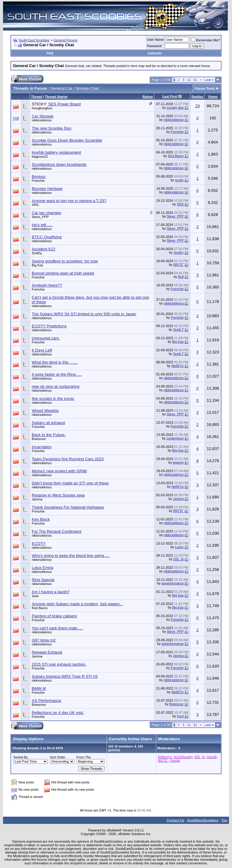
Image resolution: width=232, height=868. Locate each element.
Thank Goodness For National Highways (68, 507)
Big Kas (37, 265)
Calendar (155, 53)
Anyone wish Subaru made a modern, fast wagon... (77, 604)
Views (213, 97)
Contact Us (176, 820)
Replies (197, 97)
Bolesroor (39, 439)
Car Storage (43, 116)
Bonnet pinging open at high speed (63, 273)
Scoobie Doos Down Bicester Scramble (67, 140)
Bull (181, 277)
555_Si (179, 559)
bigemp (178, 462)
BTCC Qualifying (47, 237)
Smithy (37, 253)
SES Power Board (64, 104)
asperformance (173, 583)
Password (154, 46)
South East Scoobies (34, 40)
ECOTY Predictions (49, 326)
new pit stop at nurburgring (56, 386)
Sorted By (21, 757)
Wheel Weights (45, 411)
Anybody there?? (47, 285)
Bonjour (39, 177)
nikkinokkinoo (42, 120)
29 (197, 106)
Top (224, 820)
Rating (147, 97)
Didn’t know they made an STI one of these (70, 483)
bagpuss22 (40, 156)
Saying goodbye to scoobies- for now (65, 261)
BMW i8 (39, 688)
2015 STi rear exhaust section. (59, 664)
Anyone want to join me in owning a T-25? (69, 201)
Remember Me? (206, 40)
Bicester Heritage (47, 189)
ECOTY (39, 543)
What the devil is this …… (55, 362)
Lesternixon (175, 438)
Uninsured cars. (46, 338)
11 (189, 80)
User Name (156, 40)
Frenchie (177, 132)
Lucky (179, 547)
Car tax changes (46, 213)
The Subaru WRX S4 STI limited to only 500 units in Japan (84, 314)
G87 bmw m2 (44, 640)
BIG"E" (179, 265)
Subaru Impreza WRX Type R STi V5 (65, 676)
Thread (37, 97)
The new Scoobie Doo (52, 128)
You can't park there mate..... (57, 628)
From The (84, 757)
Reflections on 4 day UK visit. (58, 713)
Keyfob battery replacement (56, 152)
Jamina (37, 499)
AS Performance (47, 701)
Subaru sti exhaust (48, 423)
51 (195, 80)
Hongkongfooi (42, 108)
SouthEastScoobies (203, 820)
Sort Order (58, 757)
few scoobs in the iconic (53, 399)
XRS (35, 205)
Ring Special (43, 580)
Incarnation (42, 447)
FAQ (50, 53)
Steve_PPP (40, 217)
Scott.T (178, 330)
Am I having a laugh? (51, 592)
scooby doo (175, 108)
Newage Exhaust (47, 652)
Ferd (180, 716)
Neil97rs (178, 366)
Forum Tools (205, 88)
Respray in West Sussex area (58, 495)
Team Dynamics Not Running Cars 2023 (68, 459)
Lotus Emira (42, 568)
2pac (35, 596)
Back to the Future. (49, 435)
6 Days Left (42, 350)
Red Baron (176, 156)
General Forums (65, 40)
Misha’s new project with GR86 (59, 471)
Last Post (170, 96)
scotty (179, 180)
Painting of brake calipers (54, 616)
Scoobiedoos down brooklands (59, 164)
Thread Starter (56, 97)
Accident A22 (43, 249)
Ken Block (41, 519)
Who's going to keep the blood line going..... (71, 556)
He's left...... (42, 225)
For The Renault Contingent (56, 531)
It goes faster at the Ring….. (57, 374)
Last (209, 80)
